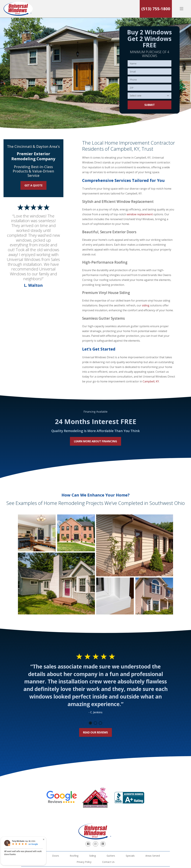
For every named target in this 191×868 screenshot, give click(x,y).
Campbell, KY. (151, 381)
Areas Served (153, 856)
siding (146, 305)
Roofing (74, 856)
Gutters (111, 856)
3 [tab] (100, 723)
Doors (56, 856)
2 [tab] (95, 723)
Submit (150, 105)
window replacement (140, 214)
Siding (93, 856)
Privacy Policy (84, 862)
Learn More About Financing (95, 441)
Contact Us (108, 862)
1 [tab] (90, 723)
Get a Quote (33, 185)
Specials (130, 856)
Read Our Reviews (95, 732)
